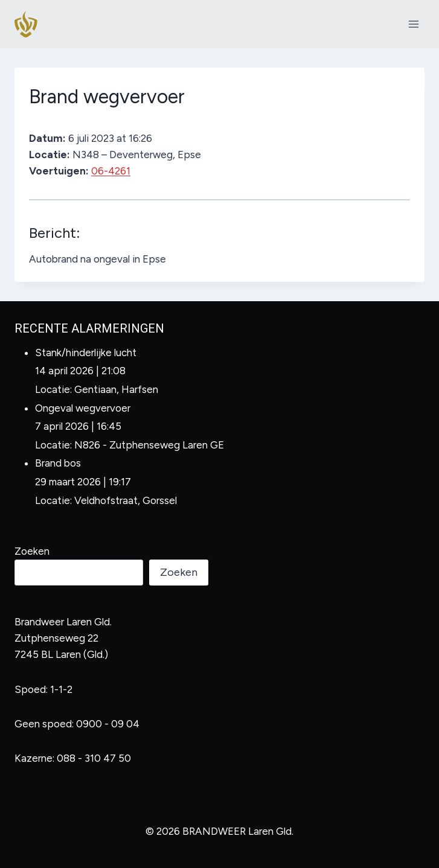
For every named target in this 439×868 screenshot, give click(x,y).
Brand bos (58, 463)
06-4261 (111, 171)
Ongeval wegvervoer (83, 408)
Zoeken (32, 551)
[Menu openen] (413, 24)
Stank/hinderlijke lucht (86, 353)
